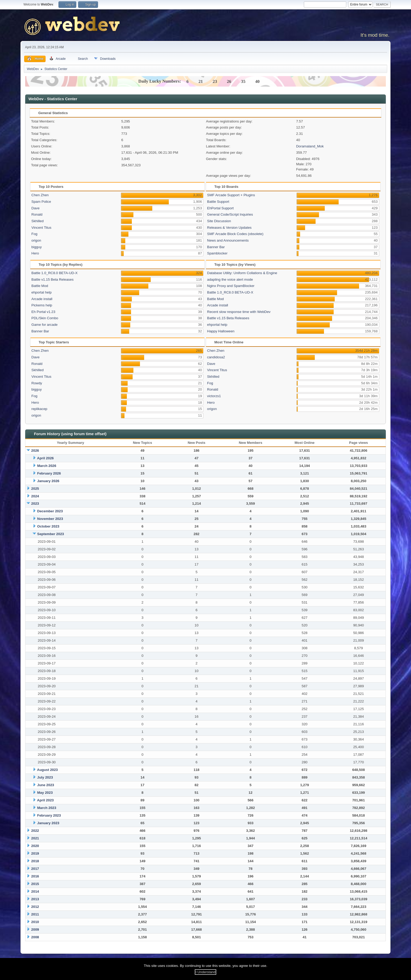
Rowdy (37, 383)
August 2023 (47, 770)
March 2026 (47, 466)
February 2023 (49, 815)
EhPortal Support (220, 208)
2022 (35, 831)
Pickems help (42, 305)
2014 (35, 891)
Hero (35, 253)
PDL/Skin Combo (45, 318)
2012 (35, 907)
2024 (35, 496)
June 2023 (46, 785)
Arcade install (42, 299)
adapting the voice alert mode (230, 279)
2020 (35, 846)
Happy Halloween (221, 331)
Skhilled (38, 221)
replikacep (39, 409)
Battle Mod (40, 286)
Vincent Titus (41, 228)
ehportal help (42, 292)
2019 (35, 853)
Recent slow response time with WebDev (239, 312)
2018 (35, 861)
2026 (35, 451)
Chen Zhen (40, 195)
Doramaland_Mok (310, 146)
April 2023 (45, 800)
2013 (35, 899)
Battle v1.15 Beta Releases (53, 279)
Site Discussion (219, 221)
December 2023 (50, 511)
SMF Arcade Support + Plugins (231, 195)
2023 (35, 504)
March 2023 (47, 808)
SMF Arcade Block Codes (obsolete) (235, 234)
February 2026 (49, 473)
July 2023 (45, 777)
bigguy (37, 247)
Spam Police (41, 202)
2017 (35, 869)
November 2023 (50, 519)
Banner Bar (216, 247)
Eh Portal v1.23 (43, 312)
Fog (34, 234)
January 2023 (48, 823)
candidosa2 (216, 357)
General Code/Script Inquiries (230, 214)
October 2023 (48, 526)
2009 (35, 930)
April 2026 (45, 458)
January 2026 (48, 481)
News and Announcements (228, 240)
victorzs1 (214, 396)
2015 (35, 884)
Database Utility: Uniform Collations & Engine (242, 273)
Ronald (37, 214)
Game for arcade (45, 325)
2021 (35, 838)
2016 (35, 876)
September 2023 (51, 534)
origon (36, 240)
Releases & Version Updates (229, 228)
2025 (35, 489)
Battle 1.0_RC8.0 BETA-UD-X (55, 273)
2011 (35, 914)
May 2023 (45, 793)
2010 (35, 922)
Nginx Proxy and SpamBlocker (231, 286)
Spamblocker (217, 253)
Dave (36, 208)
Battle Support (218, 202)
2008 (35, 937)
